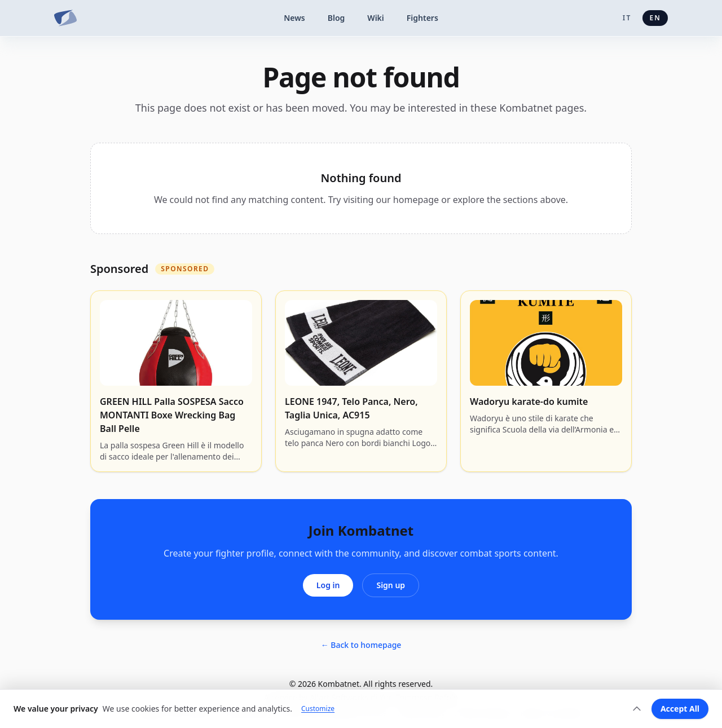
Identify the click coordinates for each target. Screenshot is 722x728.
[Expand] (637, 709)
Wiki (376, 18)
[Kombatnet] (65, 18)
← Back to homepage (361, 645)
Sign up (391, 585)
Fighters (422, 18)
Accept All (680, 709)
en (655, 18)
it (627, 18)
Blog (336, 18)
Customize (318, 709)
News (294, 18)
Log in (328, 585)
